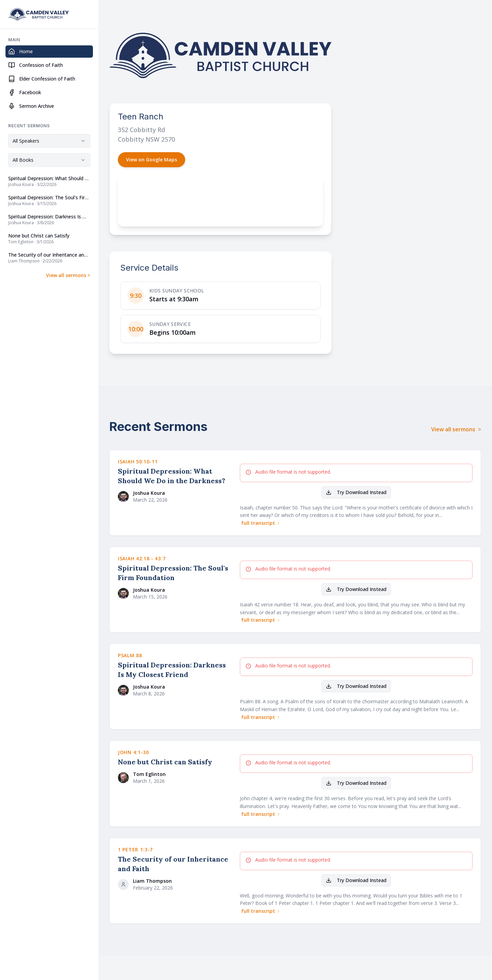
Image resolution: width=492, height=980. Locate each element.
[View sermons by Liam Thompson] (173, 882)
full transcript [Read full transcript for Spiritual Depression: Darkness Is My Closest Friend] (261, 717)
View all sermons (68, 275)
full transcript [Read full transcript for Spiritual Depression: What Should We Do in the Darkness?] (261, 523)
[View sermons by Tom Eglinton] (173, 776)
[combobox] (49, 141)
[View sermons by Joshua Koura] (173, 494)
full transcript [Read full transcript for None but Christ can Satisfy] (261, 814)
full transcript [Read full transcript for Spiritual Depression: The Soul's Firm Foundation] (261, 620)
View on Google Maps (152, 160)
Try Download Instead (356, 492)
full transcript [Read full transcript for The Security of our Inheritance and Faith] (261, 911)
